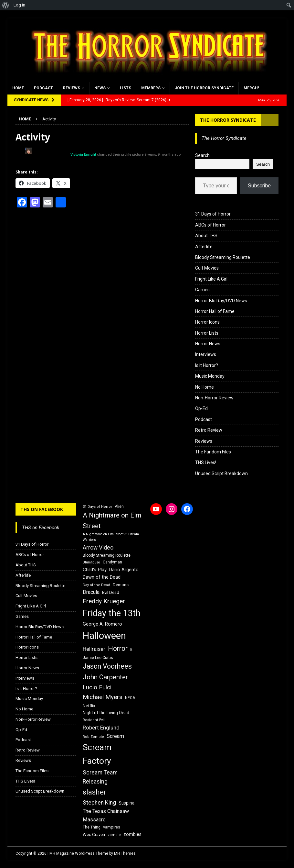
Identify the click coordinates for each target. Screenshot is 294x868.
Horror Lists (207, 333)
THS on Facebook (42, 509)
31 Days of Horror (213, 214)
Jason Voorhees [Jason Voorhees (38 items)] (107, 666)
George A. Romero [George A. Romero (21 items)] (102, 624)
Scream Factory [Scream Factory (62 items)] (97, 754)
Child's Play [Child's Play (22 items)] (95, 570)
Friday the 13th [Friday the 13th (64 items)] (112, 613)
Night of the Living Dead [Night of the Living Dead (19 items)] (106, 713)
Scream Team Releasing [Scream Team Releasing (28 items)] (100, 777)
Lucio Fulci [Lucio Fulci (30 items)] (97, 687)
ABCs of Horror (210, 225)
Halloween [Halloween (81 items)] (104, 636)
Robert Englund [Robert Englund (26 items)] (101, 728)
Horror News (208, 344)
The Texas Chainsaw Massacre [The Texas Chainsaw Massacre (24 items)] (106, 815)
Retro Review (209, 430)
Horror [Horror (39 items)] (118, 648)
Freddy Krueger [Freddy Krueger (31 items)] (104, 601)
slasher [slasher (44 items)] (94, 792)
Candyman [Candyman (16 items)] (112, 562)
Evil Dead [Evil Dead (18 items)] (111, 592)
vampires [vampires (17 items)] (112, 827)
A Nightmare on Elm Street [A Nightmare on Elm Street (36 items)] (112, 521)
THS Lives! (206, 462)
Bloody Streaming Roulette (223, 257)
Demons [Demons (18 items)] (121, 585)
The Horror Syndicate (228, 120)
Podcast (43, 88)
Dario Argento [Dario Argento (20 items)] (124, 570)
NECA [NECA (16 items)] (130, 698)
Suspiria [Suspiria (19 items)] (126, 803)
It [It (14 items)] (131, 650)
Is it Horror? (207, 365)
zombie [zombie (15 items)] (114, 835)
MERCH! (251, 88)
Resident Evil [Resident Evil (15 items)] (94, 720)
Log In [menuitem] (19, 5)
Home (18, 88)
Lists (126, 88)
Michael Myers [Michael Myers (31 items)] (103, 697)
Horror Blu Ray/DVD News (221, 301)
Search (202, 155)
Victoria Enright (83, 155)
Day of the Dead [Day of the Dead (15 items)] (96, 585)
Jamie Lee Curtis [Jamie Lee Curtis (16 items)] (98, 658)
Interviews (206, 354)
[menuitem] (6, 5)
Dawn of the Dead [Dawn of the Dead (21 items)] (102, 577)
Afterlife (204, 247)
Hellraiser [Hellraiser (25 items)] (94, 649)
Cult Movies (207, 268)
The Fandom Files (213, 452)
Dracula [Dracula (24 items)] (91, 592)
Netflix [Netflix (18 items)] (89, 706)
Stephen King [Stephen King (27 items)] (99, 803)
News (100, 88)
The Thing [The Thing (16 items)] (92, 827)
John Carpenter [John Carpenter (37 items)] (105, 677)
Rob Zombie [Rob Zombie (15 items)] (93, 737)
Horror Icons (207, 322)
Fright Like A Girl (211, 279)
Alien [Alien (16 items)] (119, 506)
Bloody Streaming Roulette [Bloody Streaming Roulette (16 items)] (107, 555)
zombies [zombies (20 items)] (132, 834)
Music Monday (210, 376)
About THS (206, 236)
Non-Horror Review (214, 398)
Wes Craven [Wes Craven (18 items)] (94, 835)
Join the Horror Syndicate (204, 88)
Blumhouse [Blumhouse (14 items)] (91, 562)
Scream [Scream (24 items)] (115, 736)
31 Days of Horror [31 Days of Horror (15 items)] (97, 507)
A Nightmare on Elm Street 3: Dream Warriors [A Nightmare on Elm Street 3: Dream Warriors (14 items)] (111, 537)
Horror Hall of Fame (215, 311)
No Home (205, 387)
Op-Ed (201, 408)
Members (151, 88)
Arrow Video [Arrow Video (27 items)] (98, 548)
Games (202, 290)
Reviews (72, 88)
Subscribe (259, 186)
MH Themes (125, 853)
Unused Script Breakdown (221, 473)
